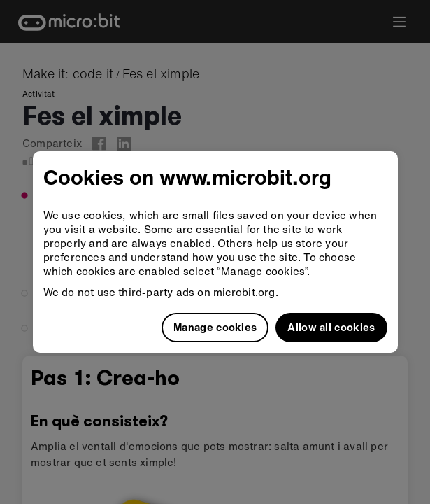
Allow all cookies (331, 327)
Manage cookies (215, 327)
